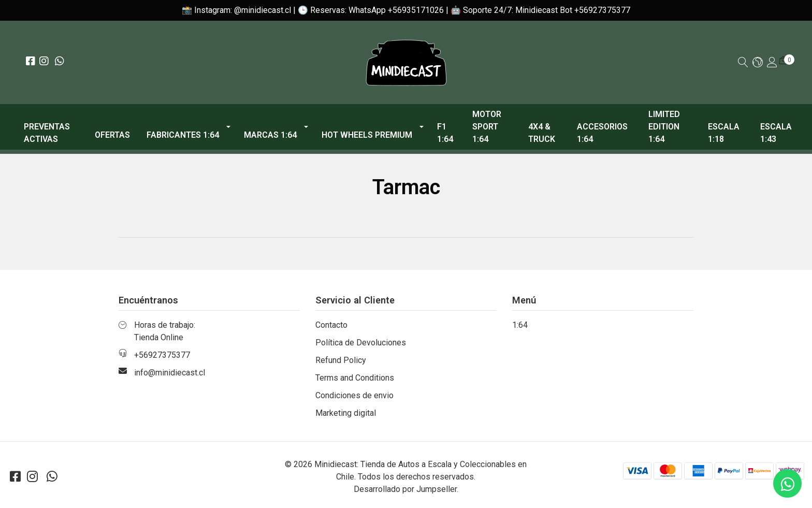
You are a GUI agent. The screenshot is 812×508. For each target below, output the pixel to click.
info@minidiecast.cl (170, 373)
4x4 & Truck (542, 133)
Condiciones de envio (354, 395)
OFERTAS (112, 135)
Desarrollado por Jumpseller (405, 489)
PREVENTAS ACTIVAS (47, 133)
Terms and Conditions (355, 378)
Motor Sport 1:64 (487, 127)
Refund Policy (341, 360)
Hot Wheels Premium (367, 135)
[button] (758, 63)
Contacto (331, 325)
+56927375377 (162, 355)
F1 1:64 (445, 133)
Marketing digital (346, 413)
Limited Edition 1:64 (664, 127)
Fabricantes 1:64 (183, 135)
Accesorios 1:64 (602, 133)
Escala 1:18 (724, 133)
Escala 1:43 (776, 133)
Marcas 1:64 (270, 135)
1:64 (520, 325)
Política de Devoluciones (361, 343)
